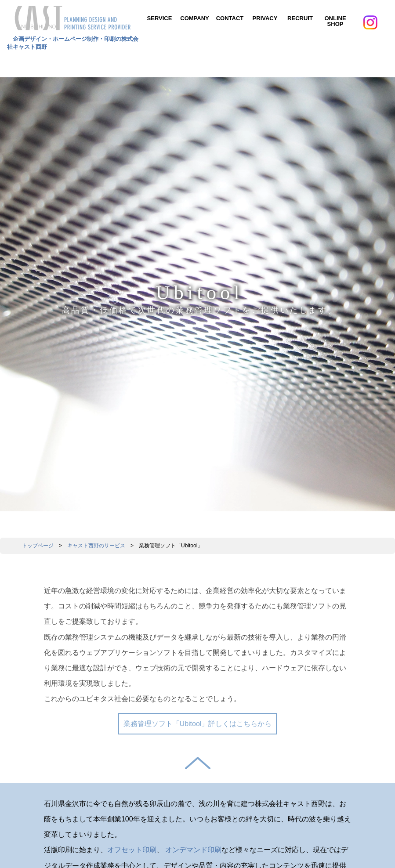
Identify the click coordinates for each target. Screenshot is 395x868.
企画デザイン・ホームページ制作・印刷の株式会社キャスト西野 (73, 39)
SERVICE (160, 18)
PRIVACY (265, 18)
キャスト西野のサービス (96, 546)
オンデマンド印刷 (193, 850)
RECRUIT (300, 18)
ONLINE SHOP (335, 21)
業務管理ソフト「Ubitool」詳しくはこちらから (198, 724)
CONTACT (230, 18)
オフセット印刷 (132, 850)
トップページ (38, 546)
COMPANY (194, 18)
